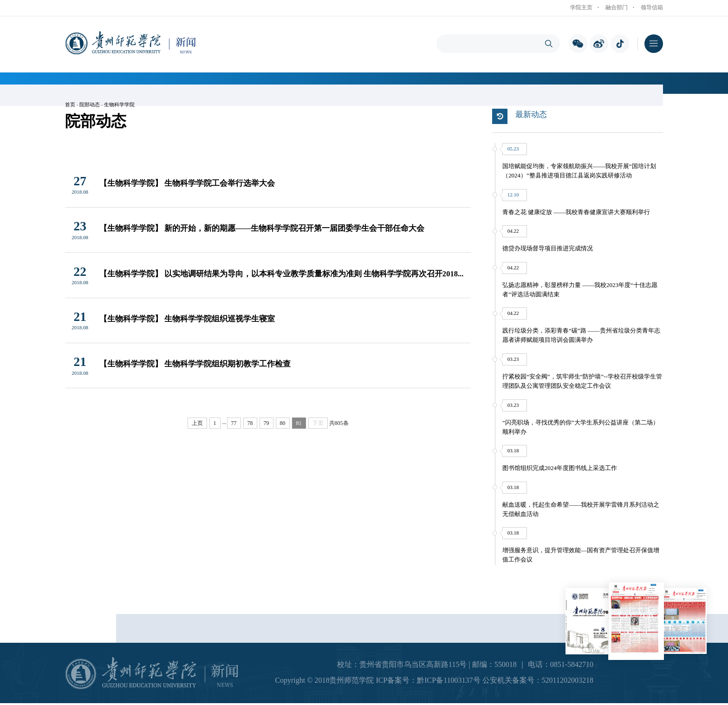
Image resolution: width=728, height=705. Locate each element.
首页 (70, 104)
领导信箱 (652, 7)
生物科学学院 (119, 104)
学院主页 (581, 7)
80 (283, 423)
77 (234, 423)
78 (250, 423)
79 (266, 423)
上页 (197, 423)
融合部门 (617, 7)
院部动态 (90, 104)
